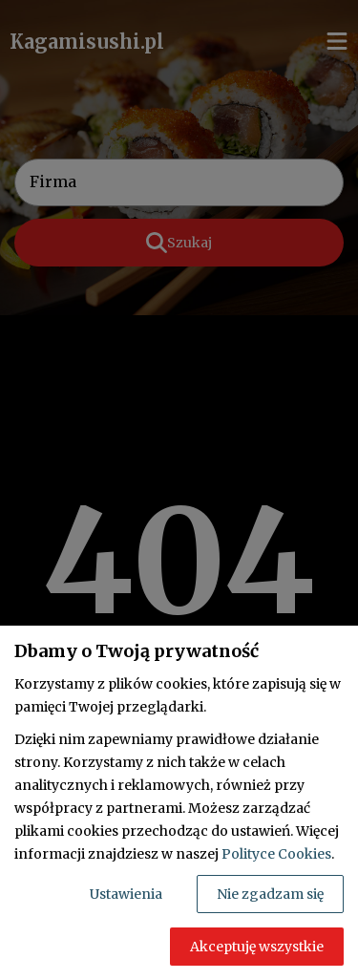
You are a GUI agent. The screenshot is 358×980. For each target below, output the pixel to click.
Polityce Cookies (276, 854)
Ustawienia (126, 894)
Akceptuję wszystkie (257, 947)
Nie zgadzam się (270, 894)
